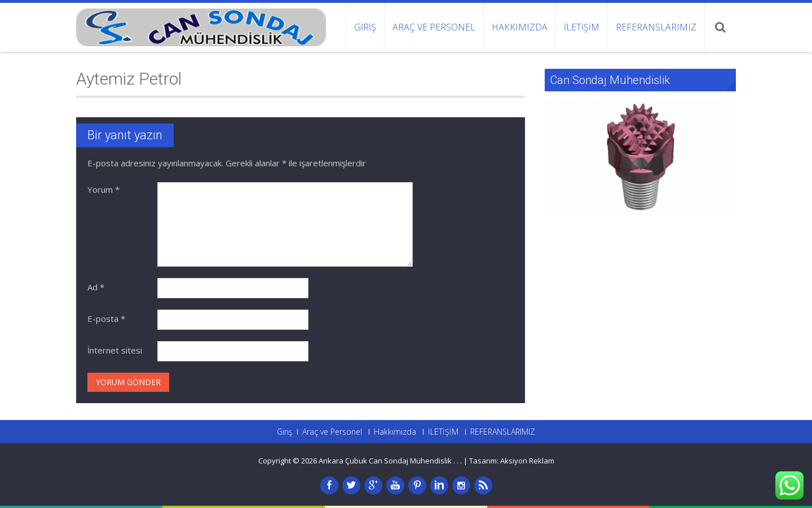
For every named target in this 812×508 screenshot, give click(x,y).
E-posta (106, 319)
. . (459, 461)
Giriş (365, 27)
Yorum (103, 189)
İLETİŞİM (582, 27)
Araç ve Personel (434, 27)
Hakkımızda (520, 27)
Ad (96, 287)
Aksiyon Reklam (527, 461)
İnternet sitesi (115, 350)
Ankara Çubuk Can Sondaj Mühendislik (386, 461)
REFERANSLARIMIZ (656, 27)
